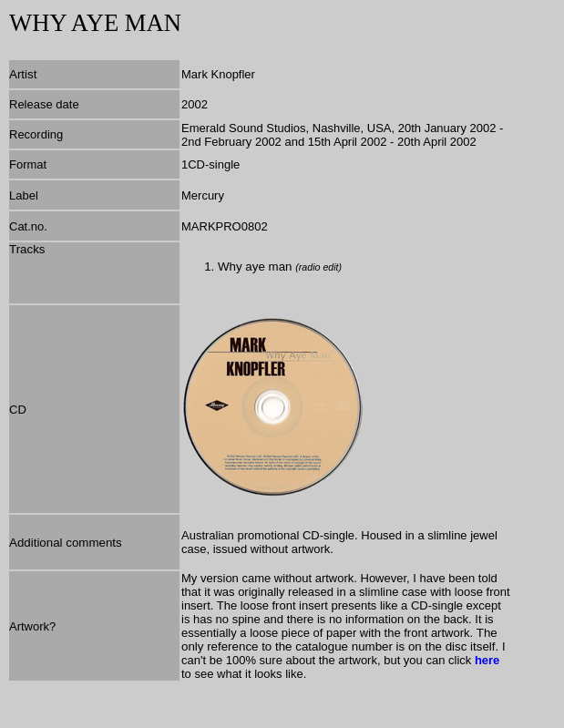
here (487, 660)
